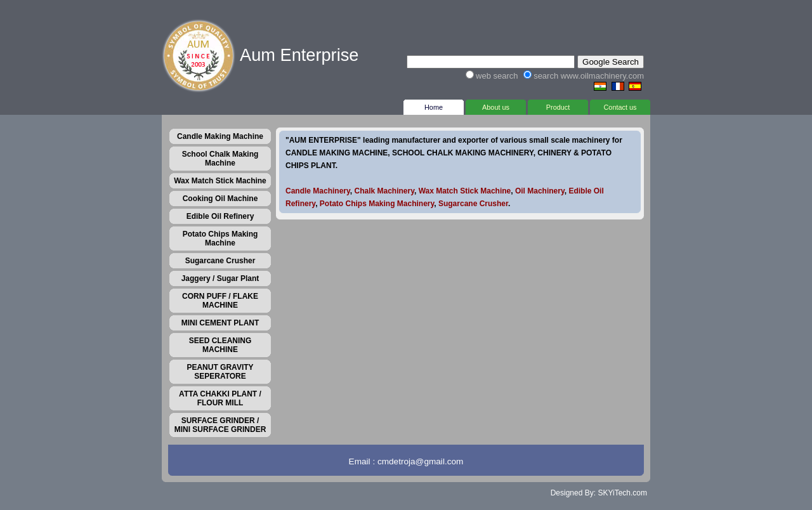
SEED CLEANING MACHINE (220, 345)
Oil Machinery (540, 191)
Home (434, 105)
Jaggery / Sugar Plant (220, 278)
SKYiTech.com (622, 493)
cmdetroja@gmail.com (420, 461)
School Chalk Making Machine (220, 159)
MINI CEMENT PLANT (220, 323)
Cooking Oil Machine (220, 199)
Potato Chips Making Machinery (377, 204)
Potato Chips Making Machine (220, 239)
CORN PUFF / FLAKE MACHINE (220, 301)
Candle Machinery (318, 191)
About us (496, 105)
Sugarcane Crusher (220, 261)
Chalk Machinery (384, 191)
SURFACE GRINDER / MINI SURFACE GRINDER (220, 425)
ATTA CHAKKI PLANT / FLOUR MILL (220, 398)
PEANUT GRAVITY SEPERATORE (220, 372)
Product (558, 105)
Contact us (620, 105)
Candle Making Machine (220, 136)
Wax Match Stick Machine (220, 181)
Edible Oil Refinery (220, 216)
